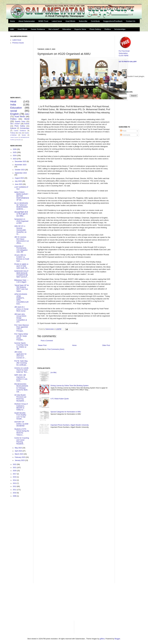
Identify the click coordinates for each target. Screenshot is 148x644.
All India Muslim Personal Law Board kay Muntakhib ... (20, 398)
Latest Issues (14, 137)
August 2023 (20, 178)
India (13, 105)
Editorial (13, 128)
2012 (15, 486)
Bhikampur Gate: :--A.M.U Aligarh (21, 281)
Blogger (117, 639)
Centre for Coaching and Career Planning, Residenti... (22, 441)
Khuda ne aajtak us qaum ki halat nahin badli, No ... (22, 266)
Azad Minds (70, 21)
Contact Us (131, 21)
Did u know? (54, 29)
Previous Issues (18, 43)
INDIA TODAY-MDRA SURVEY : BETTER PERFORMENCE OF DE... (22, 196)
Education (67, 29)
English (15, 114)
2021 (15, 468)
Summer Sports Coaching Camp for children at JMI (21, 346)
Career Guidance (38, 29)
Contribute (95, 21)
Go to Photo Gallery (128, 62)
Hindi (13, 101)
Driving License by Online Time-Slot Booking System (70, 386)
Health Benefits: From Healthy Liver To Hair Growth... (20, 416)
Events (27, 124)
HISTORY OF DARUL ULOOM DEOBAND (21, 424)
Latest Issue (57, 21)
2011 (15, 490)
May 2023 (19, 448)
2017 (15, 474)
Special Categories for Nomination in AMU (66, 412)
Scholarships (120, 29)
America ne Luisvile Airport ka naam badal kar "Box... (21, 370)
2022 (15, 464)
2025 (15, 152)
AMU (12, 29)
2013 (15, 483)
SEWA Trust (43, 21)
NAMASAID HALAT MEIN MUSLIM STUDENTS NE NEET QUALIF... (21, 274)
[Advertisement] (69, 40)
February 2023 (20, 457)
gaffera (102, 639)
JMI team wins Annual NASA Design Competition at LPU (21, 318)
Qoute (24, 135)
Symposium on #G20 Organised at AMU (21, 221)
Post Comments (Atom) (56, 349)
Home (12, 21)
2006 (15, 496)
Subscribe (83, 21)
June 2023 (19, 184)
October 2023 (20, 170)
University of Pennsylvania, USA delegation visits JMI (21, 249)
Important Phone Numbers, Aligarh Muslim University (70, 425)
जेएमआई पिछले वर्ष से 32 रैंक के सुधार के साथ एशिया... (21, 214)
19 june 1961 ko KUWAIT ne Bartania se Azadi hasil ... (22, 258)
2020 (15, 471)
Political (13, 133)
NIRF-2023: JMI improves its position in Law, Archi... (21, 378)
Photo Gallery (95, 29)
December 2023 (21, 161)
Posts (123, 131)
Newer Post (42, 345)
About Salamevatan (27, 21)
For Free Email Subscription (125, 51)
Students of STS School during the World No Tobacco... (22, 432)
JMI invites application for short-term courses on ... (20, 355)
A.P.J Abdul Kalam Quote (60, 399)
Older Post (106, 345)
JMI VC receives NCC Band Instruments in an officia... (22, 240)
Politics (108, 29)
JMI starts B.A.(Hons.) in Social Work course (21, 309)
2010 (15, 493)
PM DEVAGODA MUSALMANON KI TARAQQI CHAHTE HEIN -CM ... (21, 388)
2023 (15, 159)
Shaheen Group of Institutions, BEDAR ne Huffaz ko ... (21, 407)
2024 (15, 156)
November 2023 (21, 165)
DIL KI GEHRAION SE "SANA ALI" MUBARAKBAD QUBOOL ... (21, 206)
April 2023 (19, 451)
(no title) (53, 372)
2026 (15, 149)
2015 (15, 477)
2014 (15, 480)
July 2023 (18, 181)
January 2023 (20, 460)
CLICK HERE (124, 56)
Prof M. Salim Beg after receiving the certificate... (21, 363)
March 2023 (19, 454)
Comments (125, 135)
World (27, 119)
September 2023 (21, 173)
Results (19, 140)
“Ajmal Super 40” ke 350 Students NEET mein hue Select (22, 288)
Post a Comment (47, 341)
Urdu (20, 133)
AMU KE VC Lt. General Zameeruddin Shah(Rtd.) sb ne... (20, 230)
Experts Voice (80, 29)
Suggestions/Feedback (113, 21)
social (14, 111)
